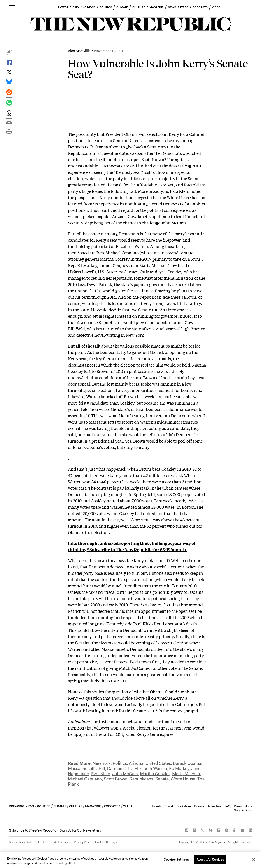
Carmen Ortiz (120, 769)
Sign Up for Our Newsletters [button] (80, 830)
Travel (169, 806)
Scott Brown (116, 779)
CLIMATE (122, 7)
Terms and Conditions (56, 842)
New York (102, 763)
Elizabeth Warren (151, 769)
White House (183, 779)
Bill (102, 769)
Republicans (141, 779)
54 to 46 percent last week (115, 482)
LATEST (63, 7)
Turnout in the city (103, 520)
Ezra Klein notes (185, 191)
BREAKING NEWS (84, 7)
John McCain (125, 774)
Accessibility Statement (24, 842)
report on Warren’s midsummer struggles (160, 422)
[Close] (254, 859)
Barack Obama (187, 763)
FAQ (227, 806)
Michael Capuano (85, 779)
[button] (9, 53)
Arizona (136, 763)
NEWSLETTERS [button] (178, 7)
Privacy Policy (83, 842)
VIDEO (216, 7)
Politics (120, 763)
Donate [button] (199, 806)
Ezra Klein (101, 774)
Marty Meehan (186, 774)
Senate (162, 779)
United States (158, 763)
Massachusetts (82, 769)
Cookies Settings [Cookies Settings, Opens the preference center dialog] (176, 860)
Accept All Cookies (210, 860)
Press (238, 806)
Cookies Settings (106, 842)
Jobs (249, 806)
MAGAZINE (157, 7)
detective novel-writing (98, 335)
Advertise (214, 806)
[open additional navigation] (12, 7)
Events (157, 806)
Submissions (243, 810)
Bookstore (184, 806)
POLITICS (106, 7)
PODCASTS (200, 7)
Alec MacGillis (79, 51)
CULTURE (139, 7)
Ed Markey (179, 769)
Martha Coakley (155, 774)
